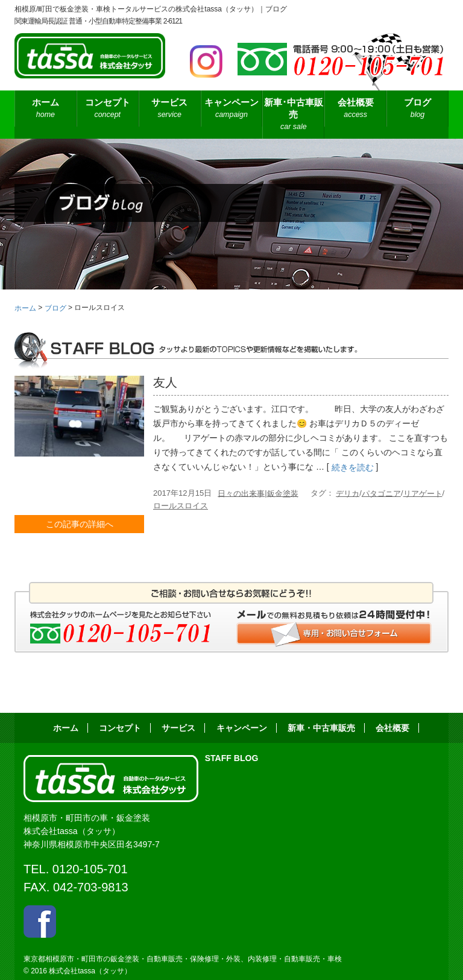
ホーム (46, 109)
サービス (170, 109)
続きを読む (353, 468)
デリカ (348, 493)
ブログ (417, 109)
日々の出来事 (241, 493)
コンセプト (108, 109)
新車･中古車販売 (293, 115)
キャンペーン (232, 109)
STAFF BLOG (232, 758)
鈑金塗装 (283, 493)
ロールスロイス (181, 506)
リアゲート (423, 493)
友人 (165, 382)
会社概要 (355, 109)
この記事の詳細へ (80, 524)
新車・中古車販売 (321, 728)
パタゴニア (381, 493)
